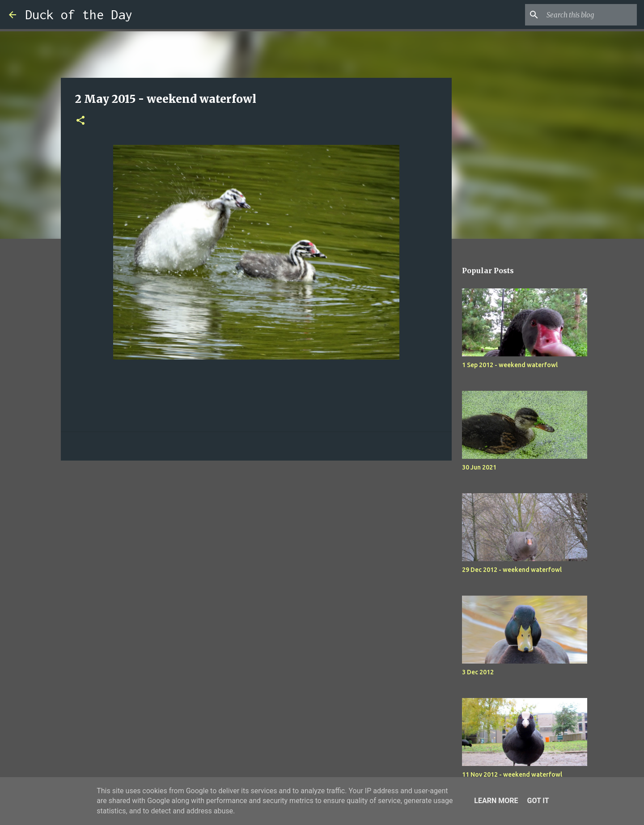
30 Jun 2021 (479, 467)
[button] (80, 121)
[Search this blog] (590, 15)
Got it (538, 801)
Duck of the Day (79, 15)
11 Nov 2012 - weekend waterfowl (512, 774)
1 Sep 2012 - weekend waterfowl (510, 365)
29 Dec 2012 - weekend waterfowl (512, 570)
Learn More (496, 801)
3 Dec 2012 (478, 672)
